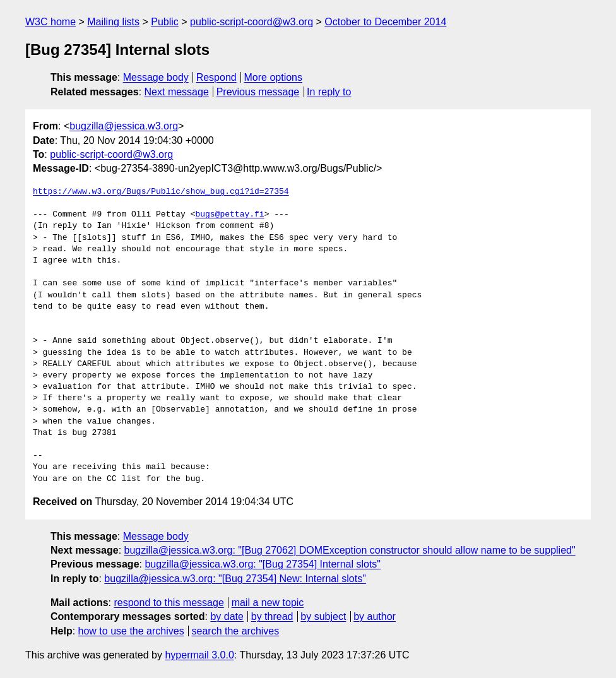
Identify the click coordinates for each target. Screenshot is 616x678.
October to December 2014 (385, 22)
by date (227, 616)
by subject (323, 616)
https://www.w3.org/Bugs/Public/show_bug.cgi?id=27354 (161, 192)
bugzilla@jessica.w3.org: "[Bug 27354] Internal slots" (263, 564)
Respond (216, 77)
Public (165, 22)
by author (375, 616)
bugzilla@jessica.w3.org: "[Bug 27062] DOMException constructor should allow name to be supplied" (350, 550)
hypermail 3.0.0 (199, 655)
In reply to (329, 92)
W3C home (50, 22)
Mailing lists (113, 22)
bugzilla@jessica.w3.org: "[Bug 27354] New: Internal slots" (235, 579)
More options (274, 77)
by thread (272, 616)
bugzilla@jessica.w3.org (124, 126)
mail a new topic (268, 603)
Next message (177, 92)
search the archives (236, 631)
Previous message (258, 92)
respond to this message (169, 603)
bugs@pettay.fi (229, 215)
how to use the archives (131, 631)
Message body (156, 77)
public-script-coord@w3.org (252, 22)
